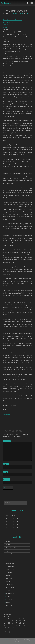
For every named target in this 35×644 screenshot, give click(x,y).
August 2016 (10, 572)
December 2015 (11, 590)
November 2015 (11, 593)
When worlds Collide (12, 516)
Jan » (11, 632)
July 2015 (9, 602)
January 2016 (10, 587)
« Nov (6, 632)
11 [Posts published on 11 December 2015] (20, 621)
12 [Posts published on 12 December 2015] (24, 621)
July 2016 (9, 575)
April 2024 (9, 545)
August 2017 (10, 557)
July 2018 (9, 551)
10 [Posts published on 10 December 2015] (16, 621)
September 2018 (11, 548)
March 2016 (9, 581)
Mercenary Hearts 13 (12, 525)
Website (6, 480)
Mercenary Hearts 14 (12, 522)
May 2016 (9, 578)
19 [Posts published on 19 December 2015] (24, 623)
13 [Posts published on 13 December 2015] (27, 621)
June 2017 (9, 560)
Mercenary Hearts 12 (12, 528)
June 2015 (9, 605)
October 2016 (10, 569)
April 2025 (9, 542)
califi (28, 14)
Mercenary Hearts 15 (12, 519)
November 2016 (11, 566)
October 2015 (10, 596)
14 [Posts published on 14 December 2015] (5, 623)
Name (6, 464)
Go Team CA (6, 3)
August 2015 (10, 599)
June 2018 (9, 554)
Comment (7, 441)
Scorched (6, 415)
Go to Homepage (8, 640)
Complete (11, 422)
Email (6, 472)
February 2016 (10, 584)
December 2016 (11, 563)
